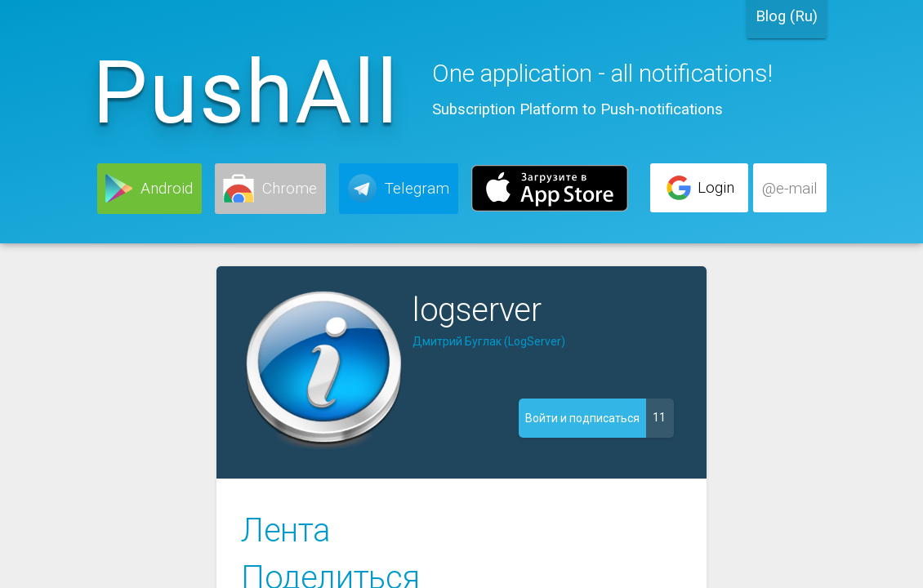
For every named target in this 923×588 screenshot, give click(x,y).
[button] (149, 189)
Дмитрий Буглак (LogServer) (489, 341)
